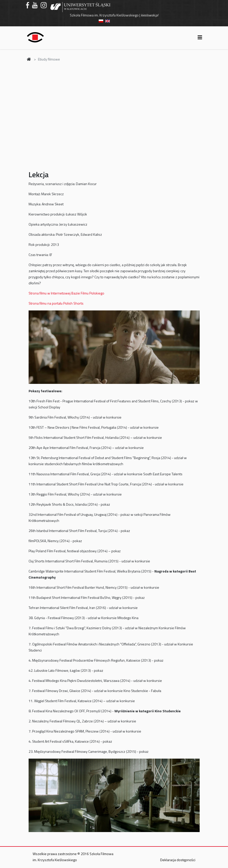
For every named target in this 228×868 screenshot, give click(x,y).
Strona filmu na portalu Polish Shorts (56, 303)
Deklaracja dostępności (178, 860)
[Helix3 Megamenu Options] (200, 37)
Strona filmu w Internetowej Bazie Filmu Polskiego (66, 293)
